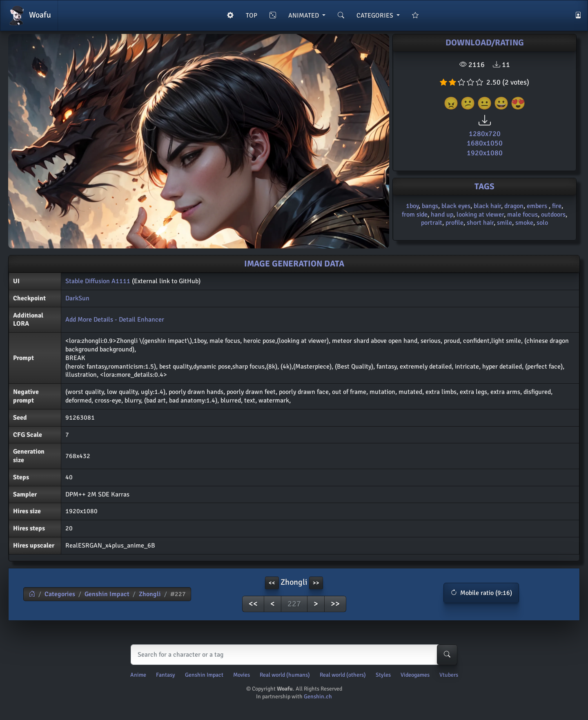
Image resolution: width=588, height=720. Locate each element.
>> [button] (316, 583)
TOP (252, 16)
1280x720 (485, 134)
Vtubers (449, 675)
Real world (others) (343, 675)
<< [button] (272, 583)
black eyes (456, 206)
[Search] (292, 655)
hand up (442, 215)
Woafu (29, 16)
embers (538, 206)
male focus (522, 215)
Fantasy (166, 675)
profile (454, 223)
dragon (514, 206)
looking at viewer (480, 215)
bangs (430, 206)
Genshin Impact (107, 594)
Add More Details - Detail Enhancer (115, 320)
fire (557, 206)
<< (253, 604)
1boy (412, 206)
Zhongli (150, 594)
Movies (242, 675)
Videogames (415, 675)
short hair (480, 223)
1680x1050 (485, 143)
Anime (138, 675)
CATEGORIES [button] (376, 16)
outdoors (553, 215)
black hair (487, 206)
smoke (524, 223)
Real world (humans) (285, 675)
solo (542, 223)
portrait (432, 223)
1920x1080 (485, 153)
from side (415, 215)
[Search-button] (447, 655)
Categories (60, 594)
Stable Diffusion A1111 (98, 281)
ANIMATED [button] (304, 16)
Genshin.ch (318, 697)
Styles (383, 675)
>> (335, 604)
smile (504, 223)
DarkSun (77, 298)
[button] (481, 593)
